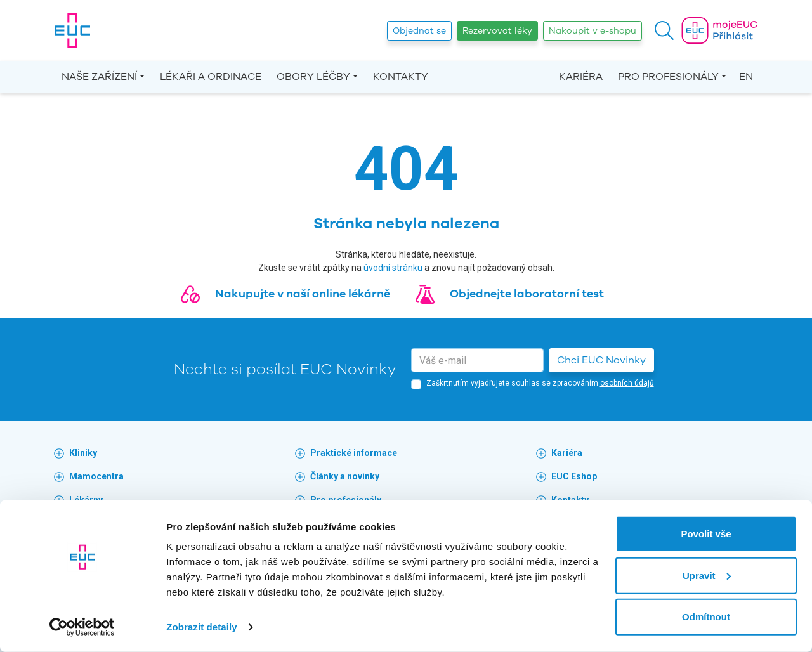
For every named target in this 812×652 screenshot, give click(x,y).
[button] (664, 30)
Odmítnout (706, 617)
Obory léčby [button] (313, 77)
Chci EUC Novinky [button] (601, 360)
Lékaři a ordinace (211, 77)
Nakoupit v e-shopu (593, 31)
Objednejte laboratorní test (527, 294)
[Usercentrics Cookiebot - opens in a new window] (82, 627)
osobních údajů (627, 383)
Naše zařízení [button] (99, 77)
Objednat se (419, 31)
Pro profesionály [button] (668, 77)
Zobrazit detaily (202, 627)
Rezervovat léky (497, 31)
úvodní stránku (393, 268)
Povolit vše (706, 534)
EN (746, 77)
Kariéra (581, 77)
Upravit (707, 575)
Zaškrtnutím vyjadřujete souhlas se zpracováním (540, 383)
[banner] (72, 30)
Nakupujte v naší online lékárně (303, 294)
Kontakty (401, 77)
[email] (477, 360)
